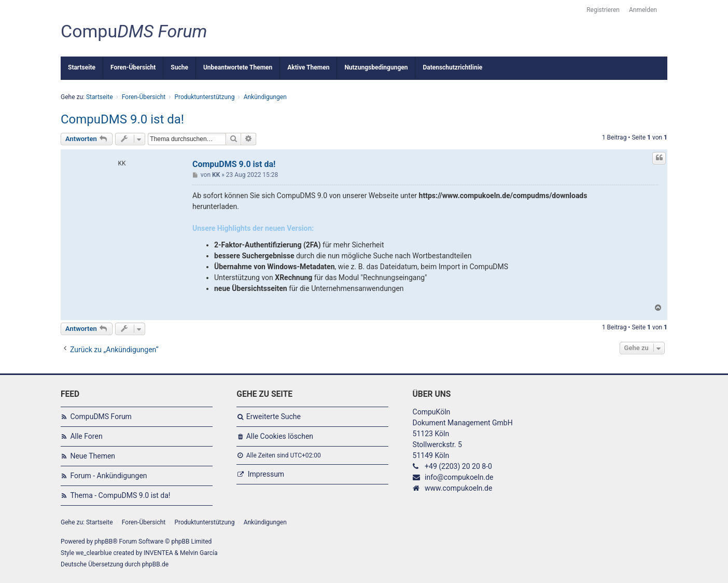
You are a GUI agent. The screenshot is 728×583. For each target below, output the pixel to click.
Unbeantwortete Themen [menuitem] (238, 67)
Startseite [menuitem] (82, 67)
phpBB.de (155, 564)
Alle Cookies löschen (280, 436)
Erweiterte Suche (274, 417)
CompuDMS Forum (101, 417)
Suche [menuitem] (179, 67)
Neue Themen (93, 456)
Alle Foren (86, 436)
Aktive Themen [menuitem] (308, 67)
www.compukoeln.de (458, 488)
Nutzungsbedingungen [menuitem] (376, 67)
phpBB (103, 542)
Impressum (266, 474)
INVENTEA (158, 553)
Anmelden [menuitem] (643, 10)
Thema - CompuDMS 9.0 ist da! (120, 495)
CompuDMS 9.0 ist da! (122, 119)
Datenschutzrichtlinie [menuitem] (452, 67)
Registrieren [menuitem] (603, 10)
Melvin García (199, 553)
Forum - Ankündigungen (108, 476)
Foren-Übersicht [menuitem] (133, 67)
